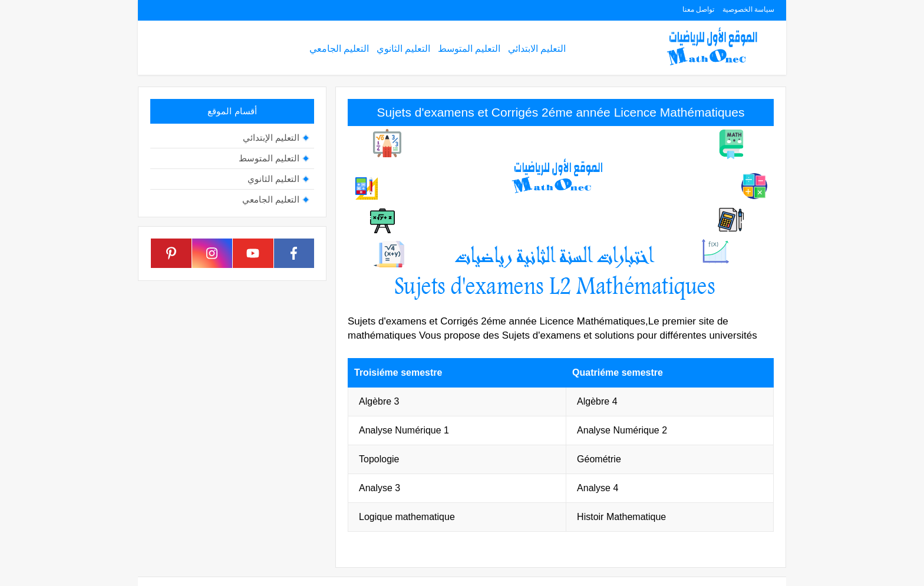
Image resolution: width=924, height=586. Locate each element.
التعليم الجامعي (339, 49)
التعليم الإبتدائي (271, 138)
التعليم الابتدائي (537, 49)
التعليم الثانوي (403, 49)
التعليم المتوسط (469, 49)
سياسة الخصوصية (748, 9)
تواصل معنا (698, 9)
